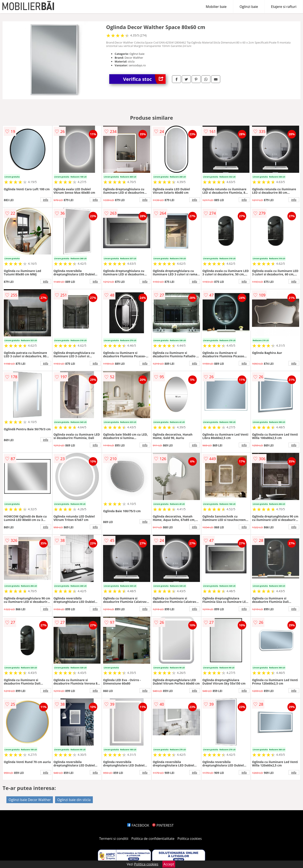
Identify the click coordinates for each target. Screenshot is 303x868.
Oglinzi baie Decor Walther (30, 800)
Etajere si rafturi (284, 7)
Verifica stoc (144, 79)
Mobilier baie (216, 7)
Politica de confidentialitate (153, 839)
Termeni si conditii (114, 839)
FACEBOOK (138, 825)
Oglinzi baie (249, 7)
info (46, 200)
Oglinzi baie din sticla (74, 800)
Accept (169, 864)
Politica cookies (190, 839)
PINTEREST (163, 825)
